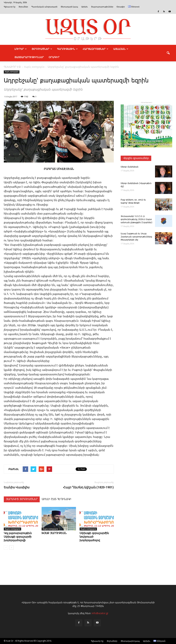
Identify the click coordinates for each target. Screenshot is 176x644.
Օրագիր (121, 7)
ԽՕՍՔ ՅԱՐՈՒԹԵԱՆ (54, 533)
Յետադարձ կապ (69, 7)
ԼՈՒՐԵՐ (21, 49)
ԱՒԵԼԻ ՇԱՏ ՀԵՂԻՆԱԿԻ (57, 499)
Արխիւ (85, 7)
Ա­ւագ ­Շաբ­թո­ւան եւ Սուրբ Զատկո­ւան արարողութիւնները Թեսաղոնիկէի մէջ (136, 237)
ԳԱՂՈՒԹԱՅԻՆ (67, 49)
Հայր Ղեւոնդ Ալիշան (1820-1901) (88, 487)
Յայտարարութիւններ (102, 7)
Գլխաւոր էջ (10, 7)
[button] (168, 53)
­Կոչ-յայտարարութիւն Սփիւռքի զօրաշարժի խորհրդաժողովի (18, 537)
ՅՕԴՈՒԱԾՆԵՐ (42, 49)
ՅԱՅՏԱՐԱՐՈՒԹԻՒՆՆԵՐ (29, 57)
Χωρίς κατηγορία (12, 72)
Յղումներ (23, 7)
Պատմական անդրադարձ (44, 7)
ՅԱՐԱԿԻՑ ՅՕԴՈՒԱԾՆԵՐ (22, 499)
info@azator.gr (100, 613)
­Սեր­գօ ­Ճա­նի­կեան (130, 167)
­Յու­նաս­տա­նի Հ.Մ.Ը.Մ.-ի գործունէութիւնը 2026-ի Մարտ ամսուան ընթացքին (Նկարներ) (136, 219)
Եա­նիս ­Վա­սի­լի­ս (17, 487)
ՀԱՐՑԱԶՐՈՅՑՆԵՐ (95, 49)
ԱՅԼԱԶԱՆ (121, 49)
